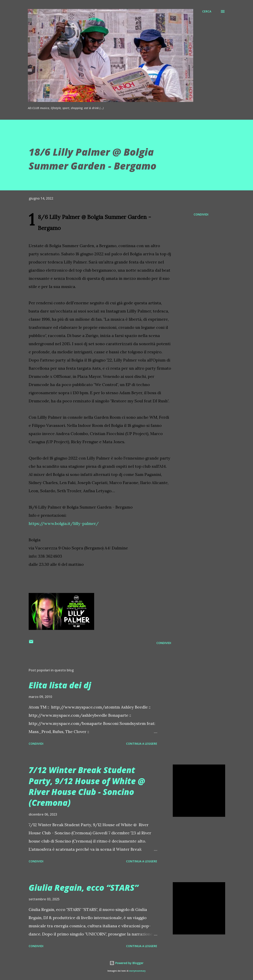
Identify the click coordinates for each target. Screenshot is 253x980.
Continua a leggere (142, 744)
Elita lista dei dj (60, 685)
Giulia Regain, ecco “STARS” (84, 888)
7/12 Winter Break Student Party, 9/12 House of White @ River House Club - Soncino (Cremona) (87, 786)
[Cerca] (207, 11)
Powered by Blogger (126, 963)
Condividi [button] (201, 214)
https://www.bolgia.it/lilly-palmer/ (64, 523)
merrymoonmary (137, 971)
